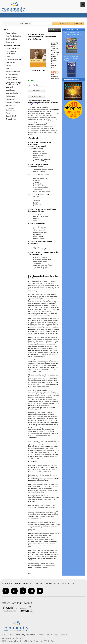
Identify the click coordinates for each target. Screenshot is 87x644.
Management (11, 99)
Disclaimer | (18, 638)
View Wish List (65, 24)
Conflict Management (13, 49)
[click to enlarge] (39, 70)
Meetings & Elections (13, 102)
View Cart (78, 24)
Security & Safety (12, 116)
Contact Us (68, 584)
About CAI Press (12, 33)
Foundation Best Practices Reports (12, 78)
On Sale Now (11, 105)
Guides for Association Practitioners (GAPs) (14, 83)
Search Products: (26, 24)
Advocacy (7, 584)
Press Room (53, 584)
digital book (34, 104)
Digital (8, 56)
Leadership (10, 87)
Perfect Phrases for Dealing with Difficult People (72, 58)
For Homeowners (12, 74)
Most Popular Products (14, 36)
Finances (9, 68)
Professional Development (11, 109)
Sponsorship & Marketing (29, 584)
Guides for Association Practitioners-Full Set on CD (73, 35)
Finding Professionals (13, 71)
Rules (8, 113)
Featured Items (11, 62)
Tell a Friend (55, 30)
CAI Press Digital (12, 39)
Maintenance (10, 96)
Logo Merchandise (12, 93)
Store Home (10, 42)
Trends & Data (11, 119)
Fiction (8, 65)
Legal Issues (10, 90)
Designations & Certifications (11, 52)
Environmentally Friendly (14, 59)
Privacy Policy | (53, 635)
